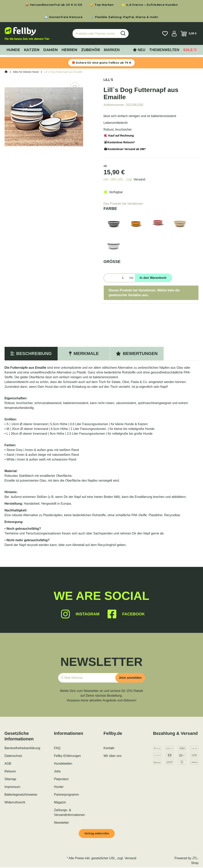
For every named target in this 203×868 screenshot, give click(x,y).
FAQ (57, 748)
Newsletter (62, 823)
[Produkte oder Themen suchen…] (95, 33)
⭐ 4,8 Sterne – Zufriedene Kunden (150, 5)
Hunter (59, 787)
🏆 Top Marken (102, 5)
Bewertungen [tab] (137, 354)
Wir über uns (113, 756)
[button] (174, 34)
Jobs (57, 771)
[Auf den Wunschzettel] (75, 87)
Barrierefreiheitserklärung (22, 748)
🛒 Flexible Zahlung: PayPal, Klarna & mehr (125, 17)
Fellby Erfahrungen (68, 756)
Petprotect (61, 779)
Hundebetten (63, 764)
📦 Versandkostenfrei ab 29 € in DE (54, 5)
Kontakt (109, 748)
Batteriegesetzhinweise (21, 795)
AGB (8, 764)
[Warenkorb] (189, 34)
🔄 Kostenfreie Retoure (64, 17)
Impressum (12, 787)
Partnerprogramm (67, 795)
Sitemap (10, 779)
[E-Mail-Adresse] (88, 678)
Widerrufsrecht (15, 802)
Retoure (10, 771)
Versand (139, 179)
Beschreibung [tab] (31, 354)
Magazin (60, 802)
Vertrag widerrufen (98, 834)
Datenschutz (13, 756)
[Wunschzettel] (165, 34)
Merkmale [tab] (84, 354)
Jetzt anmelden (130, 678)
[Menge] (116, 278)
